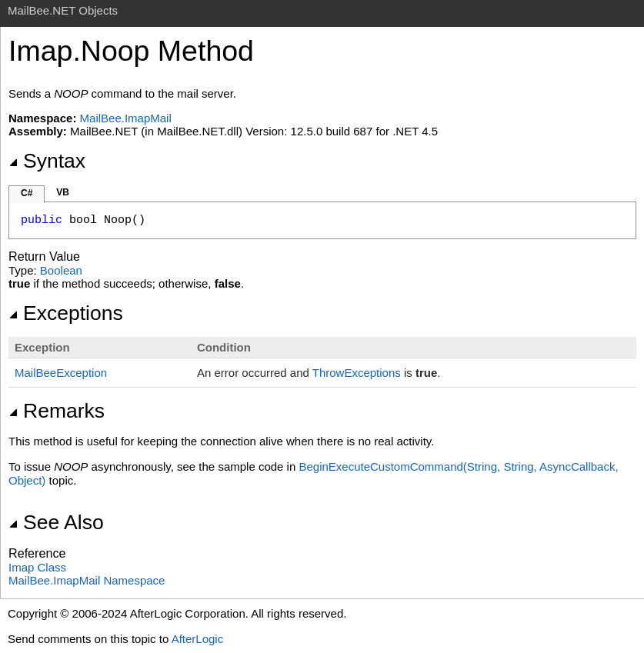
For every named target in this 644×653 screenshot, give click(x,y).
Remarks (57, 411)
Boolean (61, 270)
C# (27, 193)
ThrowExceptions (357, 373)
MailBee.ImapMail (126, 118)
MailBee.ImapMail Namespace (87, 580)
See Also (56, 522)
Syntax (47, 161)
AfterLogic (198, 639)
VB (63, 192)
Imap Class (37, 567)
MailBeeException (61, 373)
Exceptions (66, 313)
